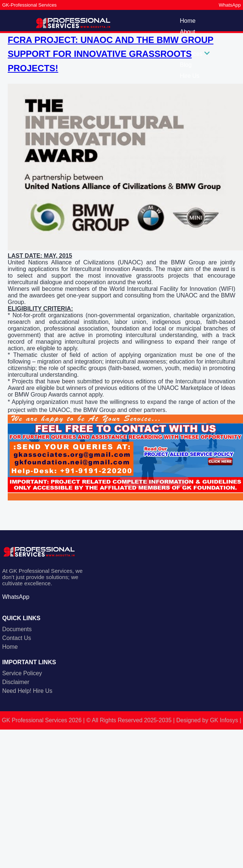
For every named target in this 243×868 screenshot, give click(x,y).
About (187, 32)
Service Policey (22, 673)
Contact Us (17, 638)
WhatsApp (230, 5)
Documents (17, 629)
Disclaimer (16, 682)
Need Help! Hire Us (27, 691)
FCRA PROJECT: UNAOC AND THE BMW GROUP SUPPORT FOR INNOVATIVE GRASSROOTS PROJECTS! (111, 54)
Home (188, 21)
